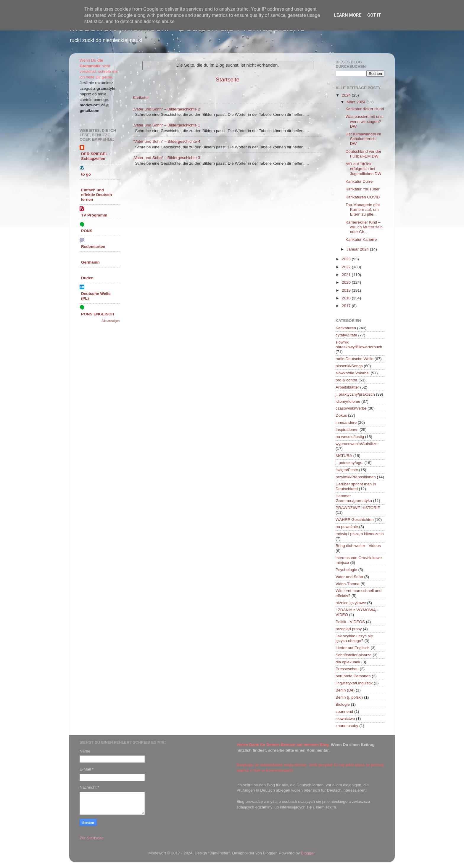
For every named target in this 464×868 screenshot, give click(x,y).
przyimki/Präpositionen (356, 477)
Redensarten (93, 247)
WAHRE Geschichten (355, 520)
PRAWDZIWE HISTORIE (358, 508)
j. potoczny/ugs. (349, 463)
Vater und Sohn (349, 577)
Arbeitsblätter (347, 387)
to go (86, 174)
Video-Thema (348, 584)
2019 (347, 290)
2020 (347, 282)
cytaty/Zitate (346, 335)
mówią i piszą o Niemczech (360, 534)
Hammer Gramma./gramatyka (354, 498)
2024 (347, 95)
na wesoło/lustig (350, 437)
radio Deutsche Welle (355, 359)
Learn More (348, 15)
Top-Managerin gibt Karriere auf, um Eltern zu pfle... (363, 210)
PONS (87, 231)
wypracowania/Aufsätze (357, 444)
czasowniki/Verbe (351, 408)
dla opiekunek (348, 662)
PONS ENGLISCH (98, 314)
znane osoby (347, 726)
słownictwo (345, 719)
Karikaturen (346, 328)
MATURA (344, 456)
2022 (347, 267)
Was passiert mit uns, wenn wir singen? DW (365, 121)
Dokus (341, 415)
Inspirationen (347, 430)
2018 (347, 298)
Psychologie (346, 570)
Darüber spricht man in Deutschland (356, 486)
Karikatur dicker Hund (365, 109)
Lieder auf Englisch (353, 648)
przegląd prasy (349, 629)
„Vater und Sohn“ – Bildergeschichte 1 (166, 125)
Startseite (228, 80)
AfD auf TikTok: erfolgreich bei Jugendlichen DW (364, 169)
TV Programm (94, 215)
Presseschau (347, 669)
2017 (347, 306)
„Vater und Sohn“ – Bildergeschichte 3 (166, 158)
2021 (347, 275)
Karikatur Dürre (359, 181)
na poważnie (347, 527)
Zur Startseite (92, 838)
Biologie (343, 704)
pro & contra (347, 380)
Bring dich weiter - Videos (358, 546)
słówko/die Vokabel (353, 373)
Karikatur (141, 98)
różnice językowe (351, 603)
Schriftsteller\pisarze (354, 655)
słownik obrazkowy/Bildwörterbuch (359, 345)
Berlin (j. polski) (349, 697)
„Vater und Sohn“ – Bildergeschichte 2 (166, 109)
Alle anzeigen (111, 321)
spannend (344, 711)
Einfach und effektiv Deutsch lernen (96, 195)
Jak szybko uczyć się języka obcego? (354, 638)
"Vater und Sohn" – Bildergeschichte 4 (167, 141)
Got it (374, 15)
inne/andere (346, 422)
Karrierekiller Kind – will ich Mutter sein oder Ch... (364, 227)
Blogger (308, 853)
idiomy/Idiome (348, 401)
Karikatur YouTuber (363, 189)
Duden (87, 278)
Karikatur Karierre (361, 239)
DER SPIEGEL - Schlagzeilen (96, 156)
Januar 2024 (358, 249)
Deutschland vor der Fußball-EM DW (364, 154)
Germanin (90, 262)
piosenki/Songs (349, 366)
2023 (347, 259)
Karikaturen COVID (363, 197)
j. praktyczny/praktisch (355, 394)
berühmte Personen (353, 676)
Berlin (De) (345, 690)
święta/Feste (347, 470)
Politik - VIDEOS (350, 622)
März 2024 (357, 102)
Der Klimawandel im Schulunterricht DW (363, 139)
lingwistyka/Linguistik (354, 683)
